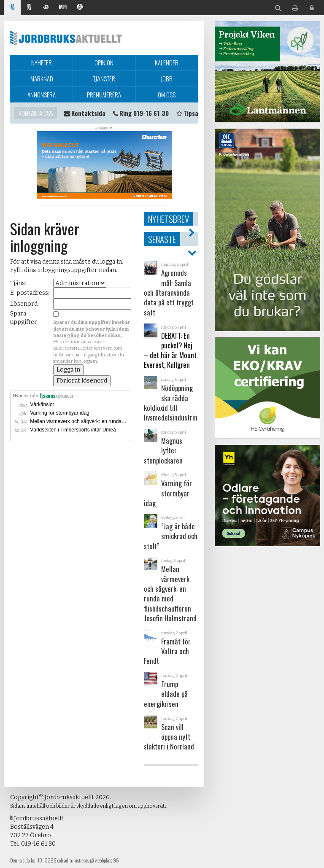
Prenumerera (104, 94)
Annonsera (42, 94)
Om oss (167, 94)
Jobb (167, 78)
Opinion (104, 62)
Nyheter (42, 62)
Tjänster (104, 78)
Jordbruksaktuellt (66, 38)
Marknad (42, 78)
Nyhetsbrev (169, 219)
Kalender (167, 62)
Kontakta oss (36, 113)
